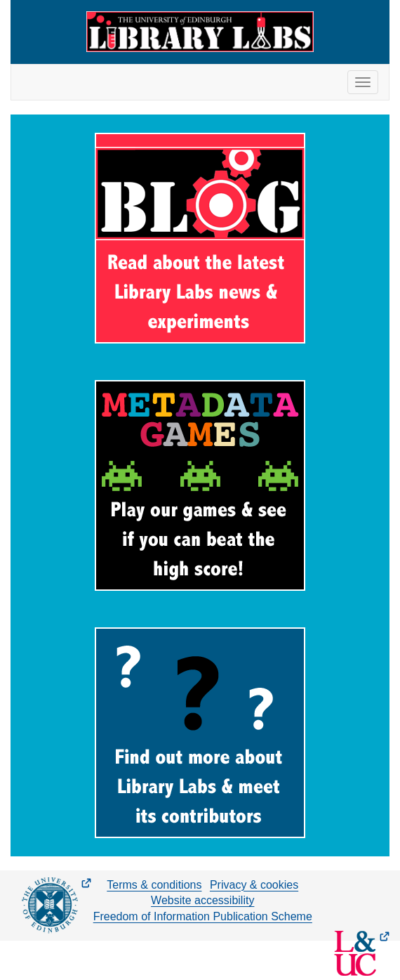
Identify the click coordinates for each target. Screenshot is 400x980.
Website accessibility (202, 900)
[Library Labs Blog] (200, 238)
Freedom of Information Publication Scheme (203, 916)
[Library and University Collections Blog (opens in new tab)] (361, 953)
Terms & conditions (154, 885)
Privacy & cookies (254, 885)
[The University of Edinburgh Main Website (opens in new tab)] (56, 906)
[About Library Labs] (200, 733)
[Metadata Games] (200, 485)
